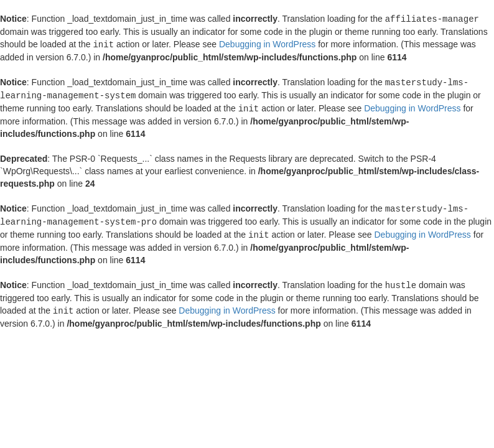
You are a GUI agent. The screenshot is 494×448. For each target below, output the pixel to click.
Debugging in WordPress (267, 44)
